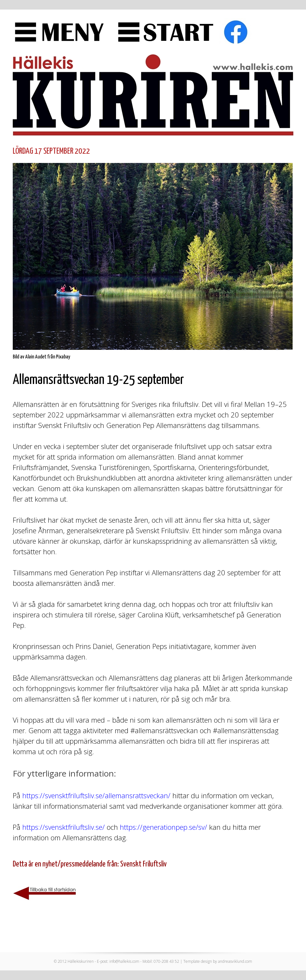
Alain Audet (36, 357)
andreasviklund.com (235, 961)
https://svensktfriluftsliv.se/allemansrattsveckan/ (96, 795)
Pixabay (63, 357)
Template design (198, 961)
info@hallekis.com (124, 961)
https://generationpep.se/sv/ (164, 827)
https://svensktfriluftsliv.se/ (64, 827)
